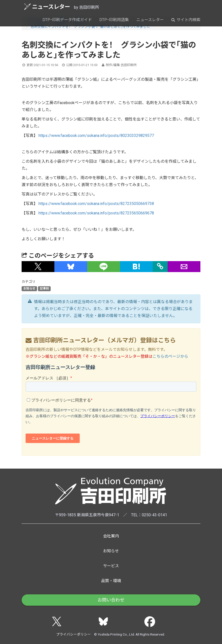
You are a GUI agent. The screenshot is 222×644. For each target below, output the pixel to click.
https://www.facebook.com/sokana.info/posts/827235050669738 (96, 204)
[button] (38, 267)
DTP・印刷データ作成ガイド (67, 20)
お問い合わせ (111, 600)
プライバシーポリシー (74, 634)
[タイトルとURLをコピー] (160, 267)
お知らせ (29, 289)
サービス (111, 566)
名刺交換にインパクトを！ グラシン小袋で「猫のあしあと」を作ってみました (90, 27)
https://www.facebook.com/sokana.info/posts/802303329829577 (96, 136)
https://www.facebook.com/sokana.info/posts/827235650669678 (96, 213)
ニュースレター (47, 7)
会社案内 (111, 536)
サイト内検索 (186, 20)
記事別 (44, 289)
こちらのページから (170, 356)
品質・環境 (111, 581)
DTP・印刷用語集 (114, 20)
